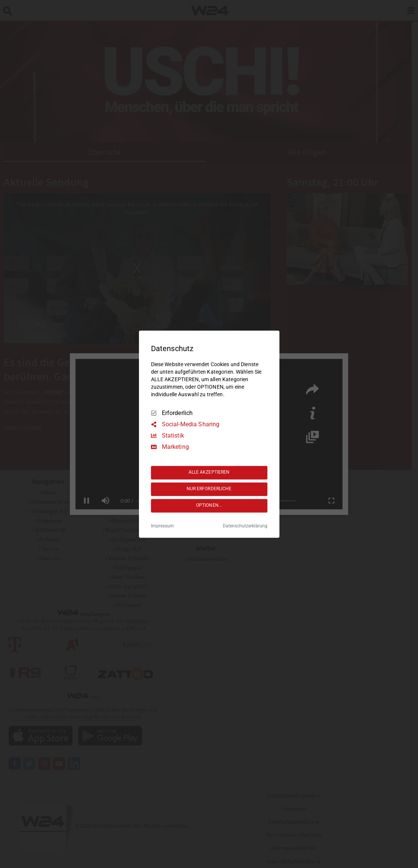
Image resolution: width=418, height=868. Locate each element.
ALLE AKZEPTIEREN (209, 473)
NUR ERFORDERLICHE (209, 489)
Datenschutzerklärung (245, 526)
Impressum (162, 526)
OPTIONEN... (209, 506)
